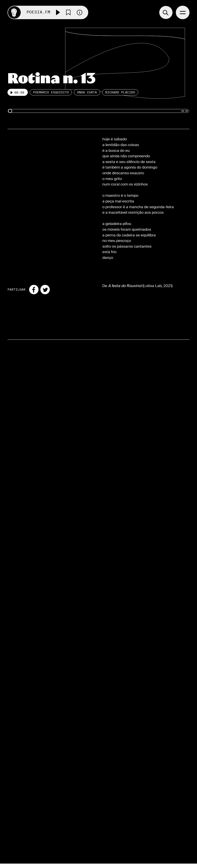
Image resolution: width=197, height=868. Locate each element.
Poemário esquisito (51, 93)
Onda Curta (87, 93)
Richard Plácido (120, 93)
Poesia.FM (38, 12)
